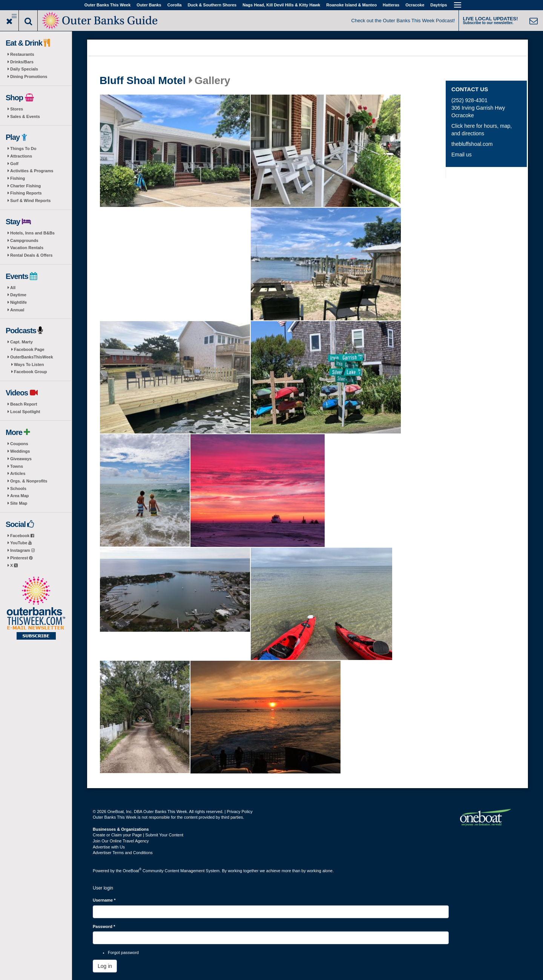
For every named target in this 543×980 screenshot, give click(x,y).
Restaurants (22, 54)
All (13, 288)
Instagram (22, 550)
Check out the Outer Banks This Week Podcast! (403, 21)
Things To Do (23, 149)
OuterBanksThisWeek (32, 357)
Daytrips (439, 5)
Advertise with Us (109, 847)
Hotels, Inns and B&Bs (32, 233)
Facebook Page (29, 349)
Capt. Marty (21, 342)
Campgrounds (24, 240)
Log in (105, 966)
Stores (17, 109)
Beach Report (24, 404)
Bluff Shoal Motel (143, 81)
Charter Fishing (25, 186)
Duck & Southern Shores (212, 5)
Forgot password (123, 952)
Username (104, 900)
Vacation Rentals (27, 248)
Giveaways (21, 459)
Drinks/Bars (22, 62)
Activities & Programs (32, 171)
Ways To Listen (29, 364)
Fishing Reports (26, 193)
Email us (462, 155)
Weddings (20, 451)
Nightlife (18, 302)
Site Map (19, 503)
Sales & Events (25, 116)
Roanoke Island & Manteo (351, 5)
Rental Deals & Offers (31, 255)
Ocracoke (415, 5)
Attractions (21, 156)
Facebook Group (30, 372)
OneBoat (132, 871)
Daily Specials (24, 69)
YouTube (21, 543)
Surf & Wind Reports (30, 201)
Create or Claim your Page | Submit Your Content (138, 835)
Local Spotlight (25, 412)
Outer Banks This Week (108, 5)
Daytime (18, 295)
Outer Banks (149, 5)
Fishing (18, 178)
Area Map (20, 496)
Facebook (22, 536)
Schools (18, 488)
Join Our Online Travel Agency (121, 841)
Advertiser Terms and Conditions (123, 853)
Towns (17, 466)
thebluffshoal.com (472, 144)
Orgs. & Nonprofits (29, 481)
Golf (14, 164)
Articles (18, 473)
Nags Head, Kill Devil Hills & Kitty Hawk (281, 5)
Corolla (175, 5)
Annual (17, 310)
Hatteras (391, 5)
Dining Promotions (29, 77)
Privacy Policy (239, 812)
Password (104, 926)
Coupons (19, 444)
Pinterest (21, 558)
